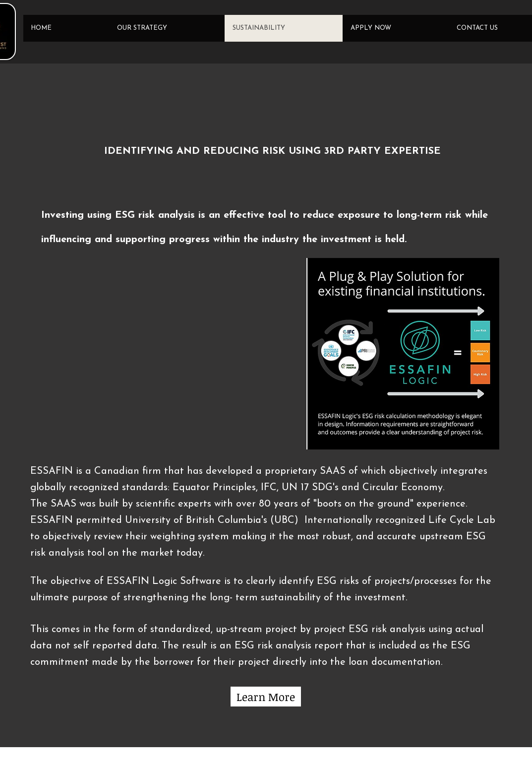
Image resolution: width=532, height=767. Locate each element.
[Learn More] (266, 697)
